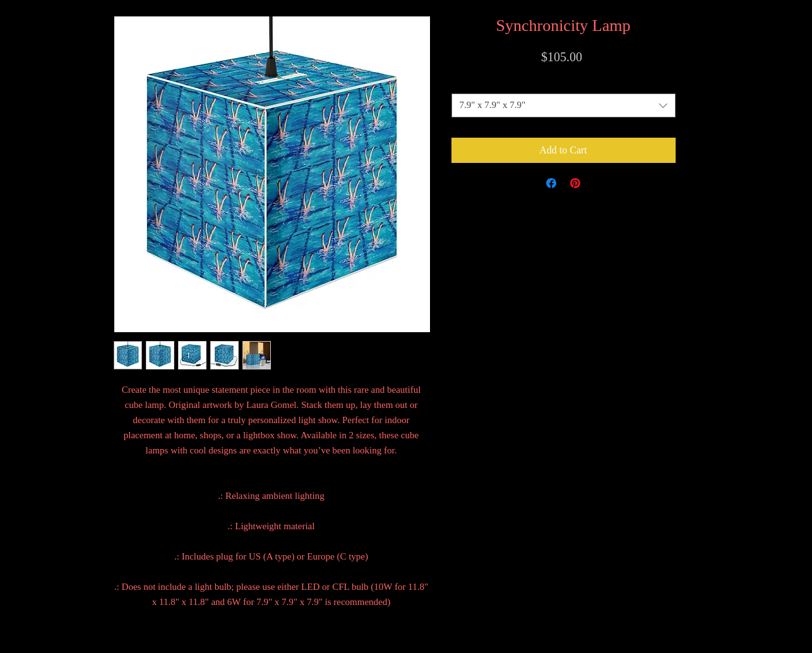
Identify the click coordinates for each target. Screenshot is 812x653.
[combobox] (564, 105)
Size (563, 82)
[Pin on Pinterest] (575, 183)
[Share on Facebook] (551, 183)
